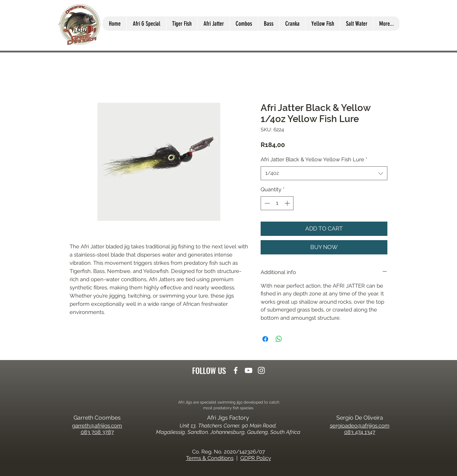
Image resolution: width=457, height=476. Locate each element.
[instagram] (261, 370)
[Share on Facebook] (265, 339)
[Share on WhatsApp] (279, 339)
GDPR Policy (256, 458)
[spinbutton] (277, 203)
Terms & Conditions (210, 458)
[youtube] (248, 370)
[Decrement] (267, 203)
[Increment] (288, 203)
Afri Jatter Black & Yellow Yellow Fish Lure (314, 159)
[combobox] (324, 173)
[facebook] (236, 370)
